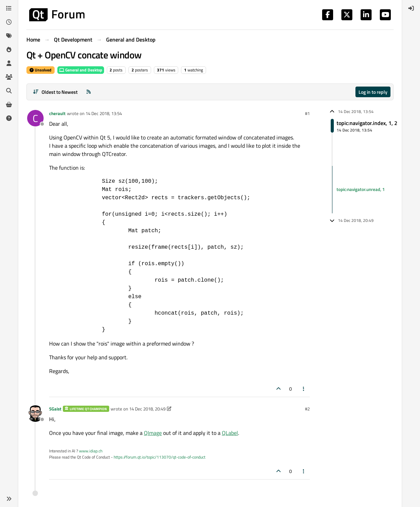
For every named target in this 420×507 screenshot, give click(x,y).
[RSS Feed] (89, 92)
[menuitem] (411, 8)
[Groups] (9, 77)
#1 (307, 113)
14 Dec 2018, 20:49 (147, 409)
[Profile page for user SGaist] (35, 414)
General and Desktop (81, 70)
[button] (9, 499)
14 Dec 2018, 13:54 (104, 113)
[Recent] (9, 22)
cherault (57, 113)
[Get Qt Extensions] (9, 104)
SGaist (55, 409)
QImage (153, 433)
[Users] (9, 63)
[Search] (9, 91)
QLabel (230, 433)
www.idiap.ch (91, 451)
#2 (307, 409)
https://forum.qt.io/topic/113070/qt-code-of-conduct (160, 457)
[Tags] (9, 36)
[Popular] (9, 49)
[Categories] (9, 8)
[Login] (411, 8)
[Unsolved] (9, 118)
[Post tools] (304, 389)
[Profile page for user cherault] (35, 118)
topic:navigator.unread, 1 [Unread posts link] (361, 189)
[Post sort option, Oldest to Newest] (55, 92)
